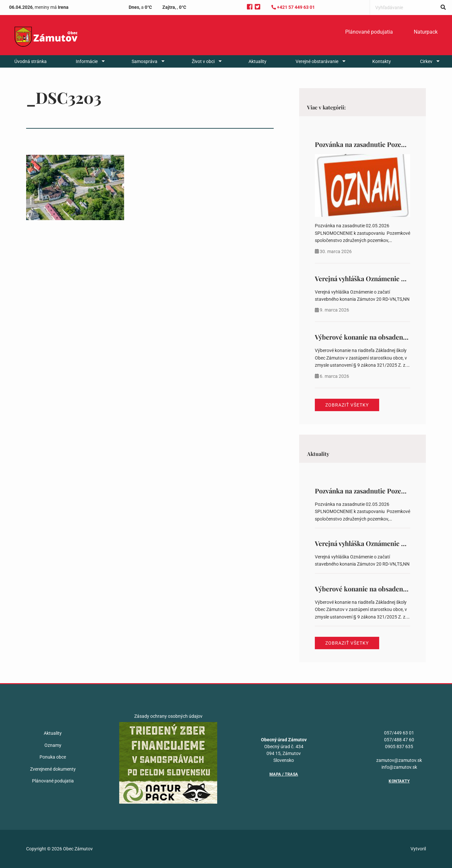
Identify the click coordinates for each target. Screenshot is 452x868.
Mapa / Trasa (284, 774)
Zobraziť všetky (347, 405)
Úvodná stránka (31, 61)
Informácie (87, 61)
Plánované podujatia (369, 32)
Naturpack (426, 32)
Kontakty (382, 61)
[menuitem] (369, 32)
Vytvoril (418, 849)
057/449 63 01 (399, 733)
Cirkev (426, 61)
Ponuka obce (53, 757)
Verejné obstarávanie (317, 61)
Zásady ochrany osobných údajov (168, 716)
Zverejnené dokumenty (53, 769)
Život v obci (203, 61)
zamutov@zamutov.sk (399, 760)
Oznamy (53, 745)
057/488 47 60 (399, 740)
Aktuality (258, 61)
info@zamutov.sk (399, 767)
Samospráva (145, 61)
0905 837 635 (399, 747)
